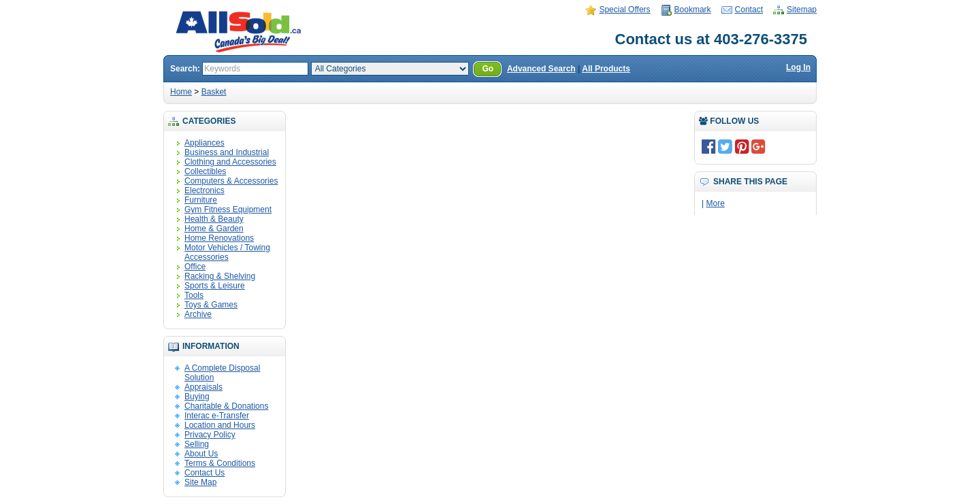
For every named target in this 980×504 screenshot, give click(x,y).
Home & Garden (214, 229)
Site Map (200, 482)
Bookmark (693, 10)
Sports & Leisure (215, 286)
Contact (749, 10)
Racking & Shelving (220, 276)
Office (195, 267)
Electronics (205, 190)
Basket (214, 92)
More (715, 203)
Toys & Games (211, 305)
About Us (201, 454)
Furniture (201, 200)
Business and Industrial (227, 152)
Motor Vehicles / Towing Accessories (227, 252)
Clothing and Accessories (230, 162)
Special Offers (624, 10)
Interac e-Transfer (217, 416)
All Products (606, 69)
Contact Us (205, 473)
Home (181, 92)
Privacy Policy (210, 435)
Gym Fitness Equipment (228, 209)
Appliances (205, 143)
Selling (197, 444)
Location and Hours (220, 425)
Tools (194, 295)
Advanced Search (541, 69)
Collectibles (205, 171)
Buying (197, 397)
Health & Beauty (214, 219)
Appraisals (203, 387)
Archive (198, 314)
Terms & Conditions (220, 463)
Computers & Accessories (231, 181)
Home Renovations (219, 238)
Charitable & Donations (226, 406)
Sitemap (802, 10)
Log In (798, 67)
